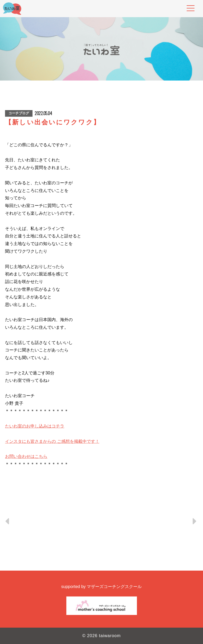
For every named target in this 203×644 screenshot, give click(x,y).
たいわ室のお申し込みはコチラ (35, 426)
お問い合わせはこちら (26, 456)
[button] (101, 495)
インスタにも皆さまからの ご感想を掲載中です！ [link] (52, 441)
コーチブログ (19, 113)
